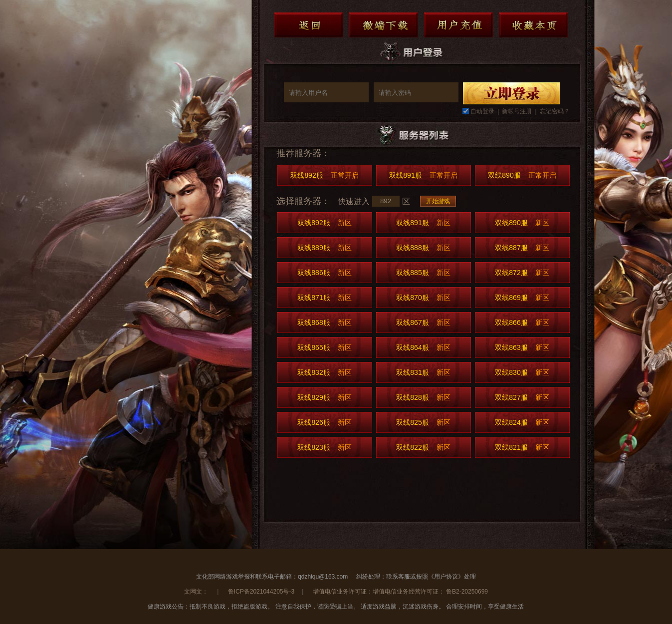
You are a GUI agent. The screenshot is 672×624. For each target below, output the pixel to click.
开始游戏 (438, 201)
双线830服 (522, 372)
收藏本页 (533, 25)
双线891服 (423, 175)
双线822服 (423, 447)
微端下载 (384, 25)
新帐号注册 (517, 111)
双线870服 (423, 298)
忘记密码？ (555, 111)
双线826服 (324, 422)
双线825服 (423, 422)
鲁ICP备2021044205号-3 (261, 592)
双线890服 (522, 175)
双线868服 (324, 322)
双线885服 (423, 273)
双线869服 (522, 298)
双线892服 (324, 175)
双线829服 (324, 397)
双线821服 (522, 447)
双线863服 (522, 347)
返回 (309, 25)
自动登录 (482, 111)
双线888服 (423, 248)
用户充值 (458, 25)
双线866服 (522, 322)
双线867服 (423, 322)
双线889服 (324, 248)
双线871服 (324, 298)
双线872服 (522, 273)
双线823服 (324, 447)
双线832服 (324, 372)
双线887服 (522, 248)
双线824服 (522, 422)
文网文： (197, 592)
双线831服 (423, 372)
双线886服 (324, 273)
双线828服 (423, 397)
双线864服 (423, 347)
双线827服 (522, 397)
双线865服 (324, 347)
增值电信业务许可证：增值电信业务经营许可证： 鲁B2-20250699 (400, 592)
